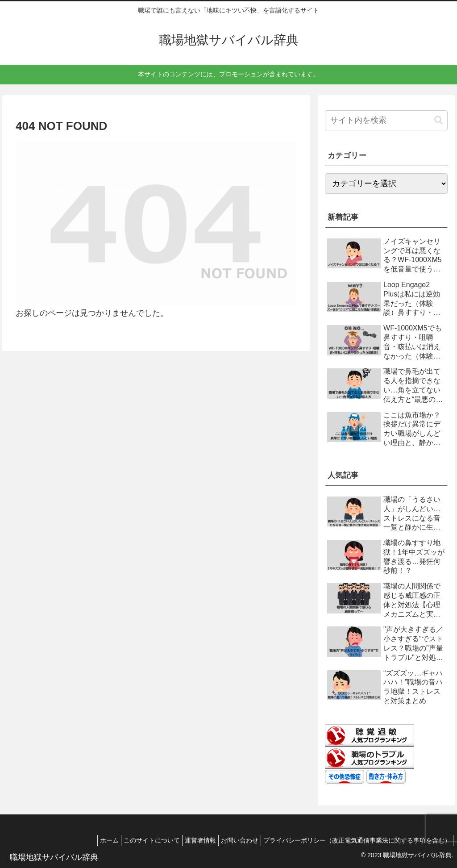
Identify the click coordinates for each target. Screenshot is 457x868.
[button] (438, 120)
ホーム (89, 840)
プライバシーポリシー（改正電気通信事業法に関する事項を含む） (355, 840)
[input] (386, 120)
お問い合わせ (233, 840)
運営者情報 (189, 840)
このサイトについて (136, 840)
